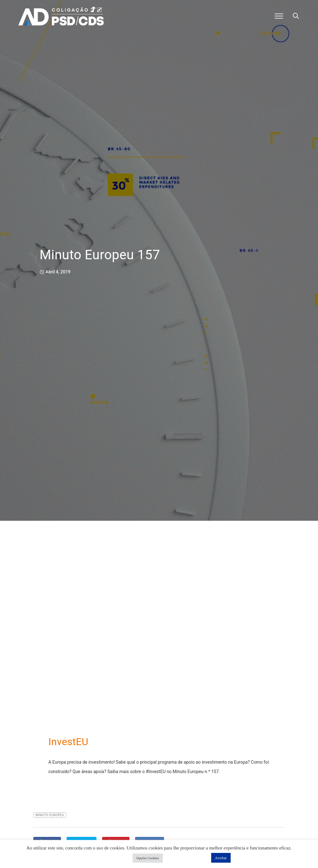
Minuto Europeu (50, 815)
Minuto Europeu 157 (100, 255)
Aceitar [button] (221, 858)
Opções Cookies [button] (148, 858)
